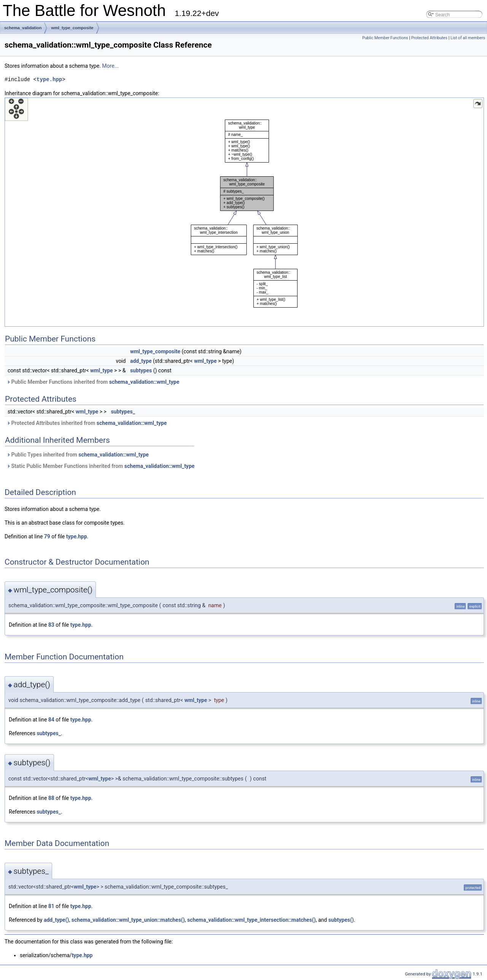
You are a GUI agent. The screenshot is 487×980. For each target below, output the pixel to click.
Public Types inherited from (78, 455)
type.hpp (49, 79)
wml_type (205, 361)
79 (47, 536)
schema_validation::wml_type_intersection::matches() (251, 920)
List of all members (468, 38)
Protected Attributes (429, 38)
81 (51, 906)
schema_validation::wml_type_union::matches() (128, 920)
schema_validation (23, 28)
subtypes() (341, 920)
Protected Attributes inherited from (87, 423)
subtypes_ (123, 412)
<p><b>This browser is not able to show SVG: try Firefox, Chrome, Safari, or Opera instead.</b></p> (244, 212)
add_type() (56, 920)
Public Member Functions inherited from (93, 382)
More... (110, 66)
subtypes (141, 370)
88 (51, 798)
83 (51, 625)
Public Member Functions (385, 38)
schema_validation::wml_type (144, 382)
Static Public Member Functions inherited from (100, 466)
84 (51, 720)
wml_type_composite (72, 28)
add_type (141, 361)
